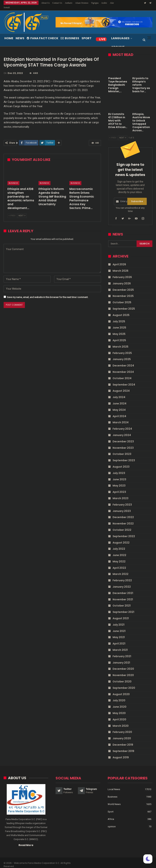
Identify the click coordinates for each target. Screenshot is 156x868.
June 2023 (119, 475)
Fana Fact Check (42, 34)
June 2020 (119, 702)
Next (22, 211)
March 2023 (120, 494)
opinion (112, 822)
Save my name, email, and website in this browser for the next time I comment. (48, 293)
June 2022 (119, 551)
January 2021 (121, 658)
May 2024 (119, 405)
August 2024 (121, 386)
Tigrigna (95, 3)
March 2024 (121, 418)
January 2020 (122, 734)
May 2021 (119, 633)
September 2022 (124, 532)
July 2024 (119, 393)
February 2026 (122, 273)
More (105, 3)
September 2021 (123, 608)
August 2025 (121, 311)
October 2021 (122, 601)
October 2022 (122, 526)
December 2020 (123, 664)
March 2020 (121, 721)
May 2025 (119, 330)
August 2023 (121, 462)
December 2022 (123, 513)
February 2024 (122, 424)
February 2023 (122, 500)
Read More (26, 841)
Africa (111, 814)
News (20, 34)
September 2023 (124, 456)
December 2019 (123, 740)
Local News (114, 785)
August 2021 (121, 614)
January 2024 (122, 431)
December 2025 (123, 285)
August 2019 (121, 753)
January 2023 (122, 506)
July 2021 (118, 620)
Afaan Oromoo (82, 3)
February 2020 (122, 728)
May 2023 (119, 481)
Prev (12, 211)
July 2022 (119, 544)
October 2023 (122, 450)
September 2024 (124, 380)
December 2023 (123, 437)
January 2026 (122, 279)
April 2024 (119, 412)
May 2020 (119, 709)
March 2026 (120, 266)
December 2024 (123, 361)
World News (114, 799)
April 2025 (119, 336)
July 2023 (119, 469)
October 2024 (122, 374)
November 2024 (123, 368)
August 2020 (121, 690)
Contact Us (57, 3)
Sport (87, 34)
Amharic (69, 3)
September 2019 (123, 747)
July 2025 (119, 317)
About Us (45, 3)
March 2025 (120, 342)
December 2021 (123, 589)
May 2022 (119, 557)
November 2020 (123, 671)
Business (70, 34)
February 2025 (122, 348)
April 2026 (119, 260)
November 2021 (123, 595)
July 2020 (119, 696)
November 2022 (123, 519)
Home (9, 34)
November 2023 (123, 443)
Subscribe (137, 197)
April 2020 (119, 715)
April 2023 (119, 488)
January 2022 (122, 582)
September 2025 (124, 304)
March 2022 (120, 570)
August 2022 (121, 538)
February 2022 (122, 576)
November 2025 (123, 292)
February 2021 (122, 652)
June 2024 (119, 399)
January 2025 (122, 355)
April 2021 (119, 639)
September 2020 (124, 683)
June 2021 (119, 626)
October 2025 (122, 298)
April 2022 (119, 563)
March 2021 (120, 646)
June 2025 (119, 323)
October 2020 (122, 677)
